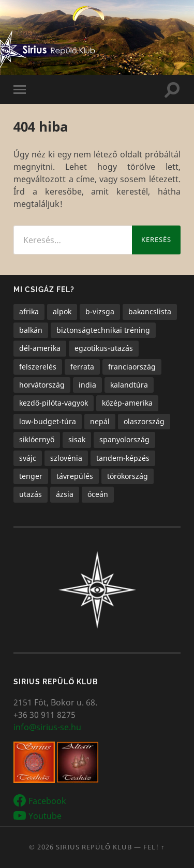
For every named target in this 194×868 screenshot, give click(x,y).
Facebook (47, 801)
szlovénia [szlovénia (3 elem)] (66, 458)
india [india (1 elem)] (87, 385)
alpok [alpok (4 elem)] (62, 311)
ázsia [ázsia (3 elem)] (65, 494)
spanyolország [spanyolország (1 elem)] (124, 439)
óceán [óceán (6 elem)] (98, 494)
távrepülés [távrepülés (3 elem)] (75, 476)
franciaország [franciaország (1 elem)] (132, 367)
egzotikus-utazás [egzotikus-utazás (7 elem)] (104, 348)
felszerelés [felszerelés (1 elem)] (38, 367)
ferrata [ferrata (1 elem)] (82, 367)
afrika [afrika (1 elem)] (29, 311)
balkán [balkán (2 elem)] (31, 330)
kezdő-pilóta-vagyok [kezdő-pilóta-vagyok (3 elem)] (54, 403)
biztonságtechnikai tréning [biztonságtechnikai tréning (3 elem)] (103, 330)
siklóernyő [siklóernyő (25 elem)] (37, 439)
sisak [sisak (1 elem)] (77, 439)
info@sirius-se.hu (47, 727)
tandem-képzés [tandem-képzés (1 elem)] (123, 458)
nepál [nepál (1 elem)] (100, 421)
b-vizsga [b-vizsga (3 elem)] (100, 311)
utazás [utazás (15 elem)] (31, 494)
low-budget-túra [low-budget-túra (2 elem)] (48, 421)
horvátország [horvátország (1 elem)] (42, 385)
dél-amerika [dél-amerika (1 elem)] (40, 348)
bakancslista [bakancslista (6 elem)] (150, 311)
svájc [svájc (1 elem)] (28, 458)
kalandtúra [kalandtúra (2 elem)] (129, 385)
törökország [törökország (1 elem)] (128, 476)
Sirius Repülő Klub (94, 847)
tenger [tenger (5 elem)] (31, 476)
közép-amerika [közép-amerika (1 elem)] (127, 403)
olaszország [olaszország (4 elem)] (144, 421)
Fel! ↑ (154, 847)
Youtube (45, 816)
